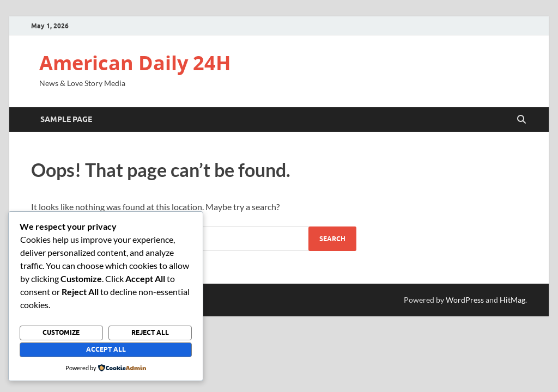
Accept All (106, 349)
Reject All (150, 332)
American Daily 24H (135, 63)
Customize (61, 332)
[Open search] (521, 120)
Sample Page (66, 119)
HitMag (512, 300)
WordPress (465, 300)
